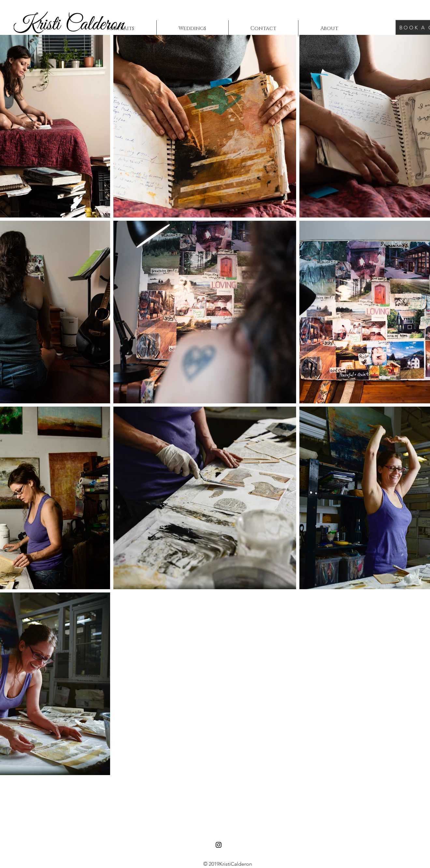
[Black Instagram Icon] (219, 845)
